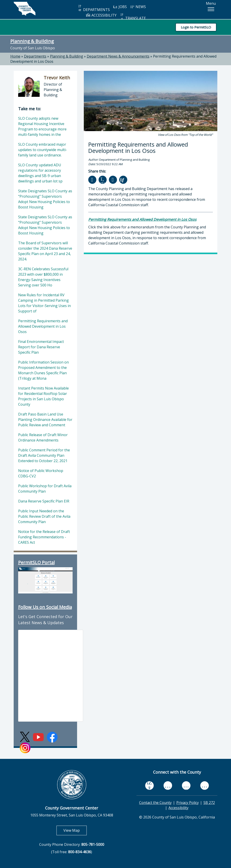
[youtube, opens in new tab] (168, 786)
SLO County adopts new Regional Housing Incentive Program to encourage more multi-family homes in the (42, 126)
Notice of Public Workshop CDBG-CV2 (41, 473)
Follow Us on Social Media (45, 607)
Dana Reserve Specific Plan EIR (44, 501)
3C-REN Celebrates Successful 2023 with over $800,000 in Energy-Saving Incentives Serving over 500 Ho (43, 277)
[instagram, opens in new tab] (205, 785)
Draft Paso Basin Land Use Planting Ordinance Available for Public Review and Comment (45, 420)
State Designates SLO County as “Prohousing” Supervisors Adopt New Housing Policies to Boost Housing (45, 199)
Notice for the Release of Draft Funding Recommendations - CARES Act (44, 537)
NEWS (138, 7)
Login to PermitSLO (196, 27)
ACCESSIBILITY (101, 15)
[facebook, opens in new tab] (149, 786)
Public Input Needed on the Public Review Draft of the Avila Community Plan (44, 516)
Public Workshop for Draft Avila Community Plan (45, 489)
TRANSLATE (133, 17)
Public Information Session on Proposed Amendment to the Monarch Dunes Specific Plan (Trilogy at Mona (43, 370)
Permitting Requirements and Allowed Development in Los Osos (43, 326)
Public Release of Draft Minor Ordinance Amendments (43, 437)
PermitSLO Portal (36, 562)
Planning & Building (32, 41)
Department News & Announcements (118, 56)
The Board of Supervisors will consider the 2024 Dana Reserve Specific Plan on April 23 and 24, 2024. (45, 251)
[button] (211, 9)
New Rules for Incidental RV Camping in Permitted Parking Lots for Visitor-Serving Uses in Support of (44, 303)
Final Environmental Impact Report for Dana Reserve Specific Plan (41, 347)
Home (15, 56)
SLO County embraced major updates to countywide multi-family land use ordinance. (43, 150)
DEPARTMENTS (94, 8)
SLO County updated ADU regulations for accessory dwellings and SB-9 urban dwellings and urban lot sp (40, 173)
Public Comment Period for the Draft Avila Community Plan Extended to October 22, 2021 (44, 455)
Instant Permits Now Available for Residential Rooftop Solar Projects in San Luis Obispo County (43, 396)
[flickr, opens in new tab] (186, 785)
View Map (75, 830)
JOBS (120, 7)
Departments (35, 56)
